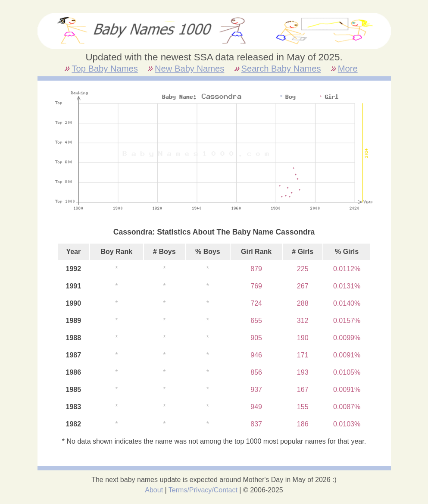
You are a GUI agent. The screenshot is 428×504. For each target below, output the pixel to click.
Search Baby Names (281, 69)
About (154, 490)
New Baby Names (189, 69)
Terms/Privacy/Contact (203, 490)
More (348, 69)
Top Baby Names (105, 69)
